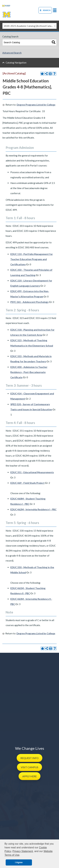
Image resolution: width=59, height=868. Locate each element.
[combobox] (29, 26)
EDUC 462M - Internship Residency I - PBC (33, 509)
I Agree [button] (19, 862)
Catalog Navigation (16, 63)
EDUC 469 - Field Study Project (27, 483)
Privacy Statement (23, 851)
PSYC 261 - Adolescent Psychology (29, 302)
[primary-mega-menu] (55, 10)
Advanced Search (12, 53)
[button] (29, 758)
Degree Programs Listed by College (36, 105)
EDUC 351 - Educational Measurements (32, 472)
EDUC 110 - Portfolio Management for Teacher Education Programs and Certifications (32, 259)
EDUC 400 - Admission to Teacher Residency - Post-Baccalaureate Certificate (29, 372)
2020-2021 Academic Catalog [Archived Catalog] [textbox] (30, 26)
